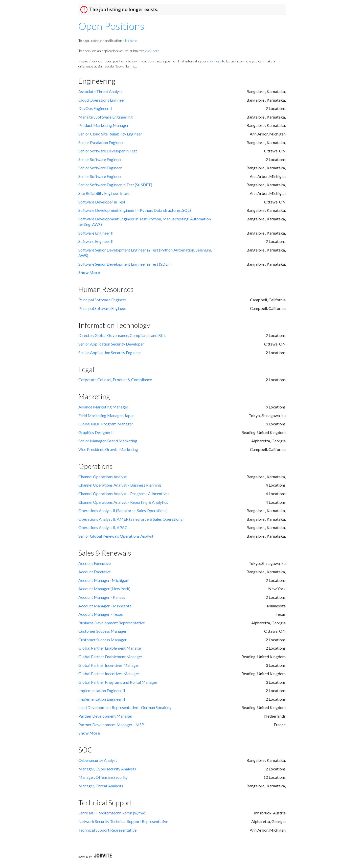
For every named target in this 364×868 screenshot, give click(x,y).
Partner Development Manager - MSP (111, 725)
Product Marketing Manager (104, 125)
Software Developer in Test (102, 202)
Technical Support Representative (107, 830)
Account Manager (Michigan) (104, 580)
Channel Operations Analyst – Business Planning (120, 485)
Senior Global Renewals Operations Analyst (116, 536)
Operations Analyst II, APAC (103, 527)
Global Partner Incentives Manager (109, 665)
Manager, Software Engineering (106, 117)
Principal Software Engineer (102, 300)
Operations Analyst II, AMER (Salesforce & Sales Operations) (131, 519)
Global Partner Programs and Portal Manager (118, 682)
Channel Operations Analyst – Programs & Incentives (124, 494)
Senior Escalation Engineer (101, 142)
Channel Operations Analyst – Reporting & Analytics (123, 502)
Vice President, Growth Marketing (108, 449)
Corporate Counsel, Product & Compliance (115, 380)
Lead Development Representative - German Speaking (125, 707)
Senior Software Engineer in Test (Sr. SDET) (115, 185)
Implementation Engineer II (102, 690)
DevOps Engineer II (95, 108)
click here (130, 41)
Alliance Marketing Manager (103, 407)
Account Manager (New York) (104, 589)
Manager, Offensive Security (103, 777)
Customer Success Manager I (104, 631)
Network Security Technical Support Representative (123, 821)
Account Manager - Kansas (102, 597)
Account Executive (95, 563)
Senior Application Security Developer (111, 344)
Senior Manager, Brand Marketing (108, 441)
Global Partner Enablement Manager (110, 648)
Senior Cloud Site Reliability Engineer (110, 134)
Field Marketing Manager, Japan (106, 415)
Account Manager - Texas (101, 614)
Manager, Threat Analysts (101, 786)
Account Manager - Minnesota (105, 606)
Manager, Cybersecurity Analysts (107, 769)
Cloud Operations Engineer (102, 100)
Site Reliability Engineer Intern (104, 193)
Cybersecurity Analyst (98, 760)
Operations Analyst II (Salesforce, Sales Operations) (123, 510)
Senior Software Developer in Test (108, 151)
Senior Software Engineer (100, 159)
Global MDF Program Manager (106, 424)
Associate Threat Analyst (100, 91)
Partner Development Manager (105, 716)
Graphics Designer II (96, 432)
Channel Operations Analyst (103, 477)
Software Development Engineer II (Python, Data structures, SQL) (135, 210)
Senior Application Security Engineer (110, 352)
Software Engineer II (96, 233)
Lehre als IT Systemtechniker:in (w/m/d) (112, 813)
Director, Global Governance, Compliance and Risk (122, 335)
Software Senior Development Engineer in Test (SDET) (125, 264)
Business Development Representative (112, 623)
